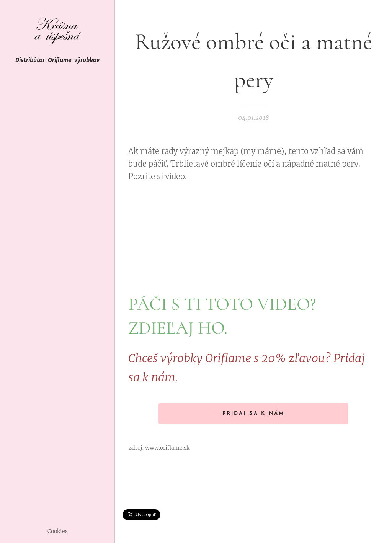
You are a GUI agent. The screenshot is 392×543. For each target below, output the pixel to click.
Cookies (58, 531)
